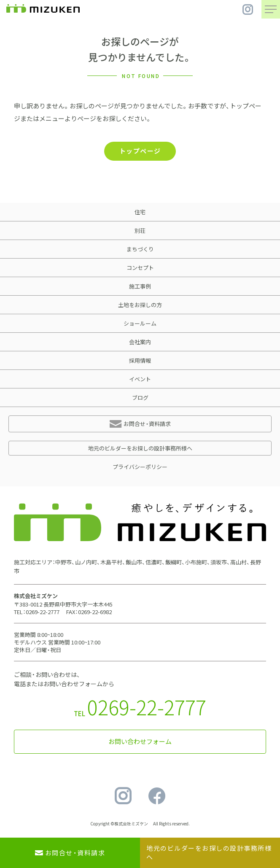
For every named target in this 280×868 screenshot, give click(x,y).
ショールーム (140, 323)
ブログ (140, 398)
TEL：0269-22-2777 (37, 612)
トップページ (140, 151)
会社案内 (140, 342)
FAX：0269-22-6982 (89, 612)
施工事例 (140, 286)
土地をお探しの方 (140, 305)
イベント (140, 379)
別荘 (140, 230)
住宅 (140, 212)
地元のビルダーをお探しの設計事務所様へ (140, 448)
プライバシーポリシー (140, 467)
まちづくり (140, 249)
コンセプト (140, 268)
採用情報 (140, 360)
